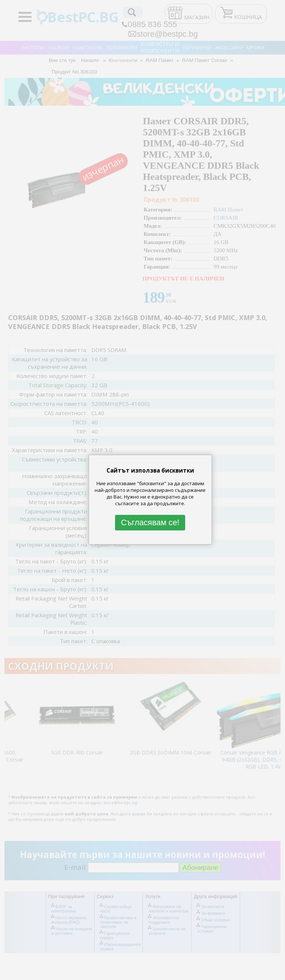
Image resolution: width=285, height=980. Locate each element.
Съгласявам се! (150, 523)
